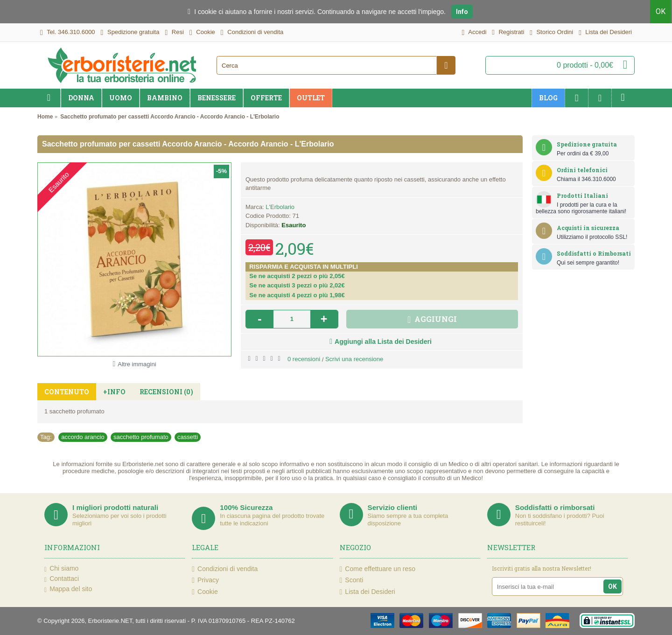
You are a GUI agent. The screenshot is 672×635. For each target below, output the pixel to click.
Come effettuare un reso (378, 569)
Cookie (205, 592)
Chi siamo (61, 569)
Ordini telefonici (582, 170)
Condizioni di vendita (225, 569)
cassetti (188, 437)
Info (462, 12)
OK (661, 11)
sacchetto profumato (141, 437)
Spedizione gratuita (587, 144)
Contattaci (62, 579)
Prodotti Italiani (582, 195)
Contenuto (67, 392)
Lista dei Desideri (367, 592)
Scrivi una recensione (354, 359)
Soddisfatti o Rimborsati (594, 253)
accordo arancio (83, 437)
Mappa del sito (68, 589)
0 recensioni (304, 359)
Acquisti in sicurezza (588, 228)
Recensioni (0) (166, 392)
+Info (114, 392)
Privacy (205, 580)
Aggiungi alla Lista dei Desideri (383, 342)
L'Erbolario (280, 207)
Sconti (352, 580)
